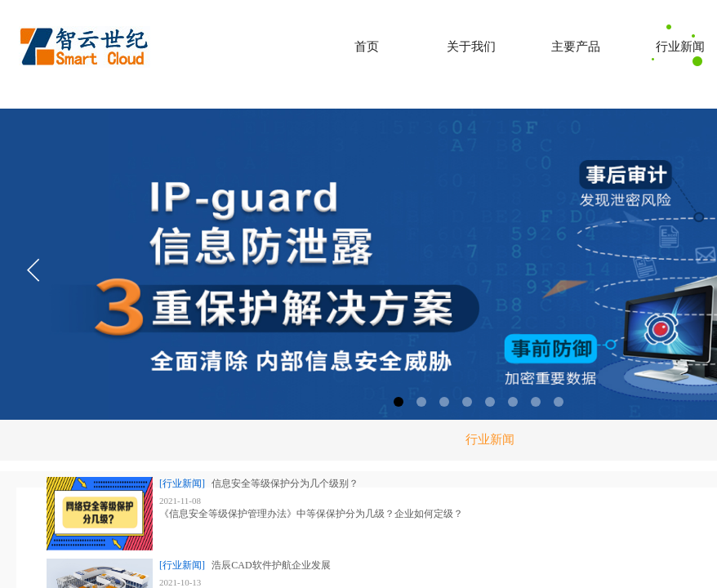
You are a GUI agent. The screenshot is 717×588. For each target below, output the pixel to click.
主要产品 (576, 47)
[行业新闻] (182, 483)
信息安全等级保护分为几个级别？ (285, 483)
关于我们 (471, 47)
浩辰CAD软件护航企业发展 (271, 565)
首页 (367, 47)
